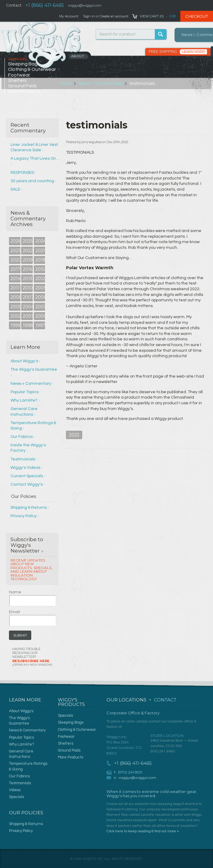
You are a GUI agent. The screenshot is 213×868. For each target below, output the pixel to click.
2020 (15, 260)
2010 (28, 288)
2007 (28, 297)
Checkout (197, 16)
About (79, 56)
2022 (28, 251)
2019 (28, 260)
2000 (40, 316)
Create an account (114, 16)
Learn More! (194, 52)
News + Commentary (101, 83)
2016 (28, 269)
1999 (15, 325)
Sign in (89, 16)
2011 (15, 288)
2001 (28, 316)
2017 (15, 269)
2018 (40, 260)
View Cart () (152, 16)
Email (14, 612)
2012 (40, 279)
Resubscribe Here (32, 663)
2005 (15, 307)
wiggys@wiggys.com (137, 778)
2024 (40, 241)
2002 (15, 316)
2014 (15, 279)
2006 (40, 297)
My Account (69, 16)
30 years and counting (32, 181)
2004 (28, 307)
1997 (40, 325)
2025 (28, 241)
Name (15, 592)
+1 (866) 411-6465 (45, 5)
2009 (40, 288)
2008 (15, 297)
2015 (40, 269)
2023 (15, 251)
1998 (28, 325)
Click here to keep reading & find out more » (143, 831)
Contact (14, 5)
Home (66, 83)
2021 (40, 251)
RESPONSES (22, 173)
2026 (15, 241)
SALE (15, 189)
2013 (28, 279)
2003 (40, 307)
